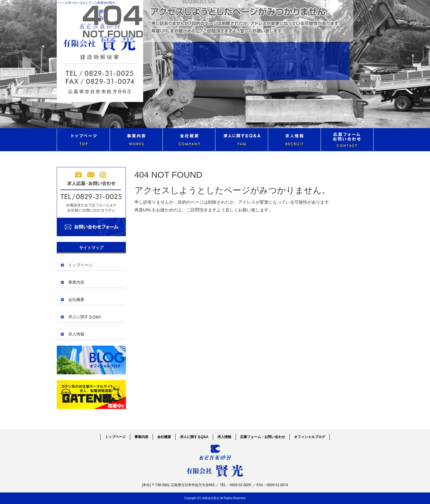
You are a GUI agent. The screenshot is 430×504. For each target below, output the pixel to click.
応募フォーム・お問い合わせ (347, 140)
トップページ (83, 140)
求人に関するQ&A (241, 140)
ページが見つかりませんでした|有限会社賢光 (86, 3)
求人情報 (294, 140)
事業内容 (136, 140)
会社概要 (189, 140)
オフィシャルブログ (91, 360)
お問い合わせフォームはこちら (91, 202)
